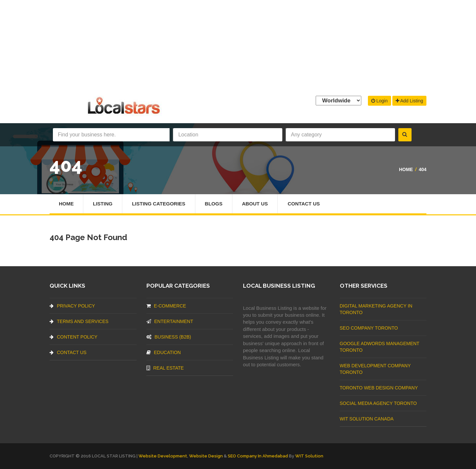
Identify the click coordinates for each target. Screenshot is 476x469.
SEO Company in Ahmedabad (258, 456)
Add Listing (409, 101)
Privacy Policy (72, 306)
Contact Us (304, 204)
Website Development (163, 456)
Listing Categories (159, 204)
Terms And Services (79, 321)
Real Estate (165, 368)
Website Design (206, 456)
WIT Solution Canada (367, 419)
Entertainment (170, 321)
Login (379, 101)
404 (423, 169)
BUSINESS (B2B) (169, 337)
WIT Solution (309, 456)
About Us (255, 204)
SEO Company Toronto (369, 328)
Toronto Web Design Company (379, 388)
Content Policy (74, 337)
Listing (103, 204)
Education (164, 352)
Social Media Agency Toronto (378, 403)
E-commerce (166, 306)
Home (406, 169)
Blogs (214, 204)
